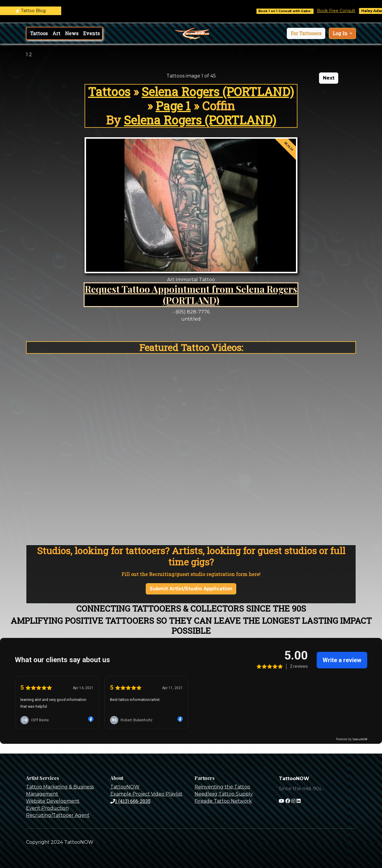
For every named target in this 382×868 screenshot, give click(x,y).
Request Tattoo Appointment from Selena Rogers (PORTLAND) (191, 294)
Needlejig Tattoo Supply (224, 794)
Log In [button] (341, 33)
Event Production (47, 808)
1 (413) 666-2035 (130, 801)
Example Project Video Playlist (146, 794)
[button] (306, 33)
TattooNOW (125, 787)
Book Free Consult (341, 11)
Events (91, 33)
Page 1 (173, 106)
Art (56, 33)
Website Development (53, 801)
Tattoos (39, 33)
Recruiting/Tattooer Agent (58, 815)
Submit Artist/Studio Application (191, 589)
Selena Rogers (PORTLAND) (218, 92)
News (72, 33)
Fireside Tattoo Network (223, 801)
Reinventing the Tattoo (222, 787)
